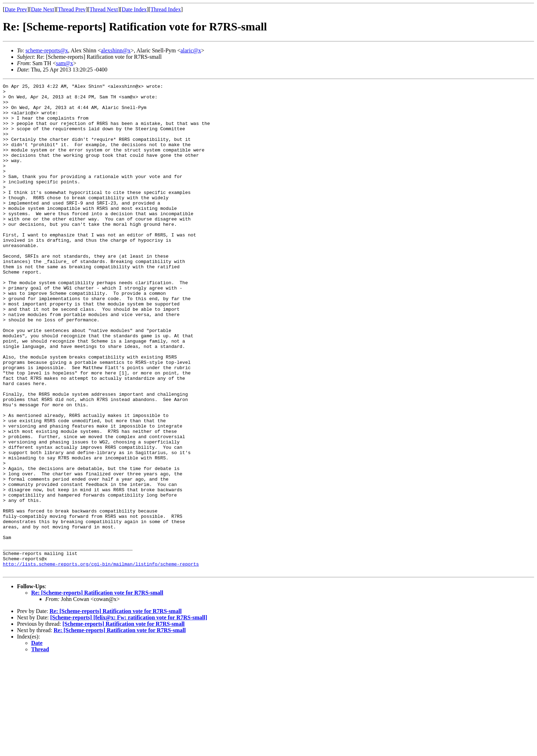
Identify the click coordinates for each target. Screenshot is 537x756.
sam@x (65, 63)
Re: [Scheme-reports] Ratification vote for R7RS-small (97, 690)
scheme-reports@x (47, 50)
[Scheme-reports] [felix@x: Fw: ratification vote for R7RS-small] (129, 715)
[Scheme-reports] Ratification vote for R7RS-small (123, 721)
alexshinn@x (116, 50)
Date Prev (16, 9)
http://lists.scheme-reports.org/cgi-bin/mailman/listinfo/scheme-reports (101, 660)
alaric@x (191, 50)
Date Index (134, 9)
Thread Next (104, 9)
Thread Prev (72, 9)
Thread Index (166, 9)
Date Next (43, 9)
